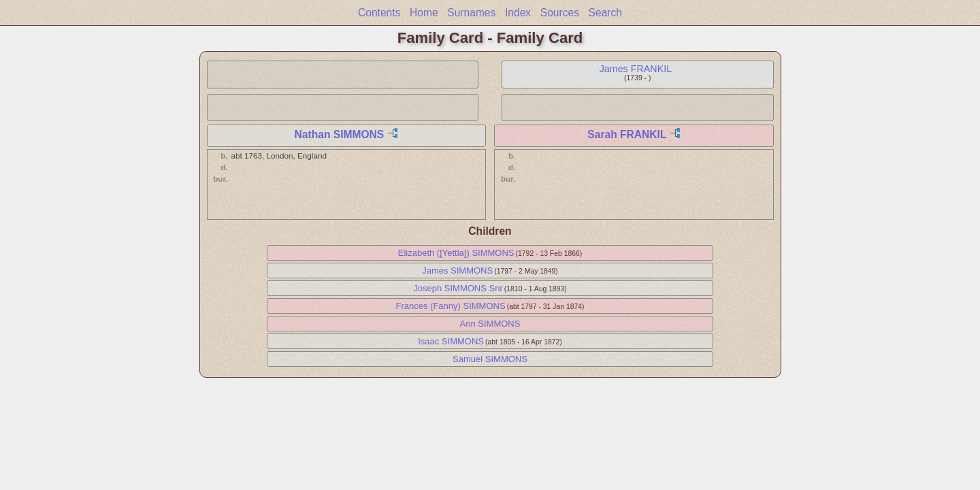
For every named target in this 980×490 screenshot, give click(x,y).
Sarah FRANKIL (627, 134)
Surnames (471, 13)
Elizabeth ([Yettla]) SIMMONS (456, 253)
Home (424, 13)
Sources (560, 13)
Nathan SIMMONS (340, 134)
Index (518, 13)
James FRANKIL (636, 69)
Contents (379, 13)
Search (605, 13)
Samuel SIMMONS (490, 359)
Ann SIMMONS (490, 324)
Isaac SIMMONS (451, 341)
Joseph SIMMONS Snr (458, 288)
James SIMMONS (457, 271)
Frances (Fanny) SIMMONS (451, 306)
